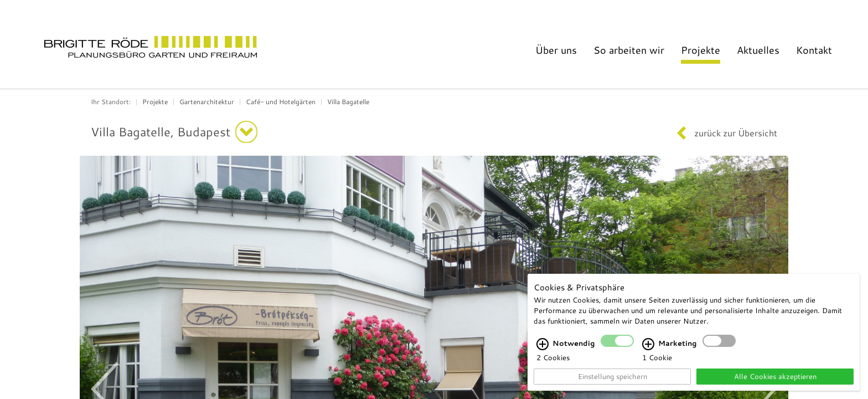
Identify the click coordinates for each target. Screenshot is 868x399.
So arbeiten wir (629, 50)
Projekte (701, 50)
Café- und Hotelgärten (281, 102)
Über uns (556, 50)
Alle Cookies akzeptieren (775, 376)
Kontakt (814, 50)
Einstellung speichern (613, 376)
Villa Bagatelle (348, 102)
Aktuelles (758, 50)
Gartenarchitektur (207, 102)
